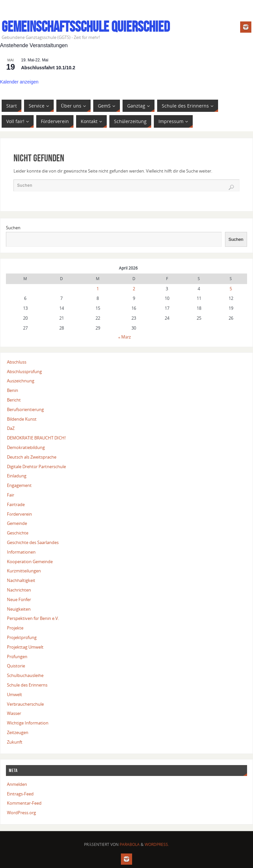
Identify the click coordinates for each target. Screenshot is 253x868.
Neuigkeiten (19, 609)
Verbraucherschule (25, 704)
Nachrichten (19, 590)
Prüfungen (17, 657)
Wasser (14, 713)
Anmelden (17, 784)
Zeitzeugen (18, 732)
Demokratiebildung (26, 447)
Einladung (17, 476)
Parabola (130, 844)
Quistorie (16, 666)
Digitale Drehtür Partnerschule (36, 466)
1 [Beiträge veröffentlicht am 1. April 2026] (98, 289)
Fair (11, 495)
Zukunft (15, 742)
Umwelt (14, 694)
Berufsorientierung (25, 409)
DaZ (11, 428)
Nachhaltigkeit (21, 580)
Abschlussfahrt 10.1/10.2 (48, 68)
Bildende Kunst (22, 419)
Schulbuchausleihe (25, 675)
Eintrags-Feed (20, 794)
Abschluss (17, 362)
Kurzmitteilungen (24, 571)
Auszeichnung (21, 381)
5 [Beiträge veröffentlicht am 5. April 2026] (231, 289)
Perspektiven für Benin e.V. (33, 618)
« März (125, 337)
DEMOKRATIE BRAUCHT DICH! (36, 438)
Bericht (14, 400)
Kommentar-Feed (24, 803)
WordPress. (157, 844)
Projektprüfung (22, 637)
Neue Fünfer (19, 599)
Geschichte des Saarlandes (33, 542)
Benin (13, 390)
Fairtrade (16, 504)
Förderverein (19, 514)
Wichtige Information (28, 723)
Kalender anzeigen (19, 82)
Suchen (13, 228)
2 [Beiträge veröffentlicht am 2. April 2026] (134, 289)
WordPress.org (21, 813)
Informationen (21, 552)
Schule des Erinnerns (27, 685)
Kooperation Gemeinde (30, 562)
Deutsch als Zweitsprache (32, 457)
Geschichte (18, 533)
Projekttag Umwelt (25, 647)
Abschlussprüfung (24, 371)
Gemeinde (17, 523)
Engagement (19, 485)
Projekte (15, 628)
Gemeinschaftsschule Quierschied (86, 27)
